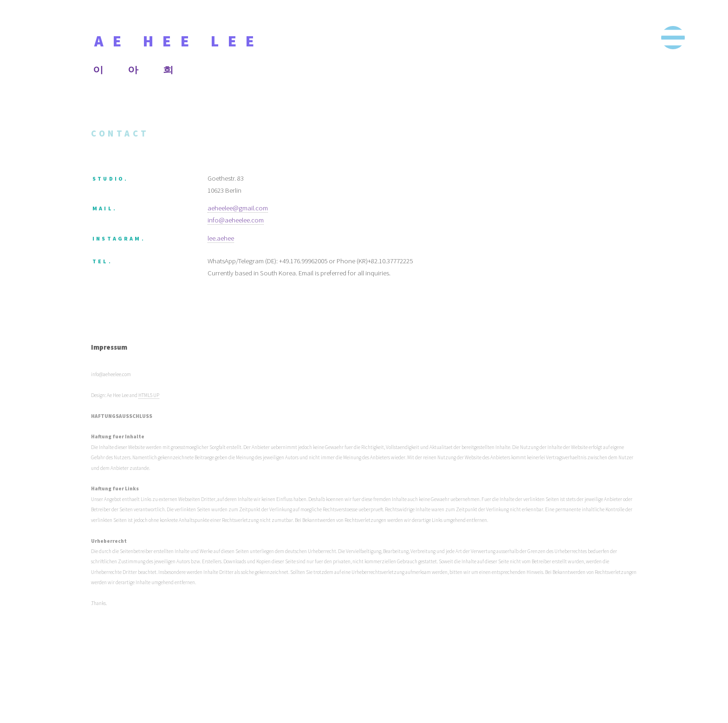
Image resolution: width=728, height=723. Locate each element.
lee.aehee (221, 238)
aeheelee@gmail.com (238, 208)
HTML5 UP (149, 395)
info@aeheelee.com (236, 220)
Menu (673, 38)
